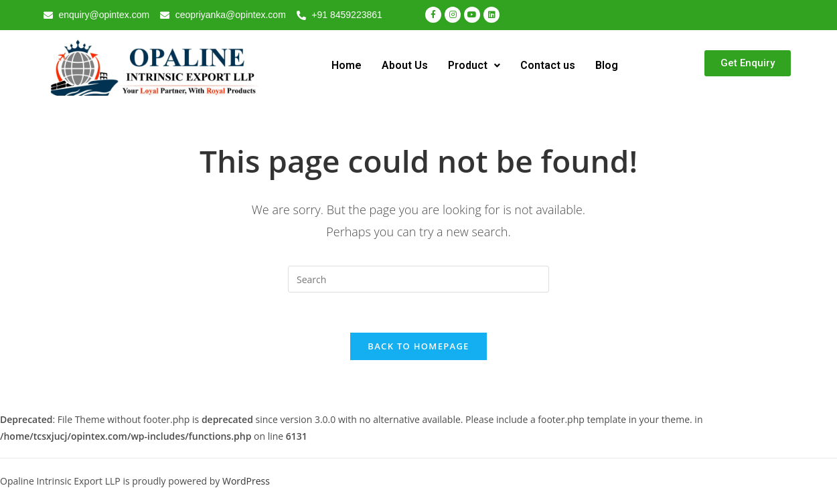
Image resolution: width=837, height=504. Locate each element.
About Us (405, 65)
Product (474, 65)
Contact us (548, 65)
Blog (607, 65)
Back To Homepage (418, 347)
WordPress (246, 482)
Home (347, 65)
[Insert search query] (418, 279)
